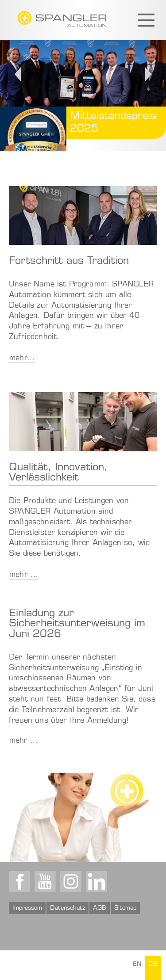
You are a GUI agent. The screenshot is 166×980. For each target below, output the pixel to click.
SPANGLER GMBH (62, 19)
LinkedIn (97, 881)
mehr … (24, 575)
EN (137, 965)
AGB (100, 908)
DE (153, 965)
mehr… (22, 359)
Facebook (19, 881)
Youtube (45, 881)
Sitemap (125, 908)
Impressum (27, 908)
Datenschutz (68, 908)
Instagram (71, 881)
